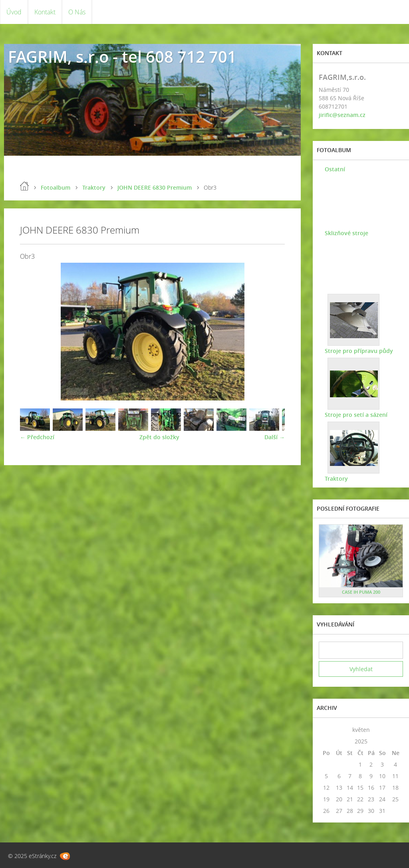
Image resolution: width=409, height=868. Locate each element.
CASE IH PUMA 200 (361, 592)
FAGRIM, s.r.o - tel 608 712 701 (122, 56)
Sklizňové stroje (346, 233)
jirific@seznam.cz (342, 115)
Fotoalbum (56, 187)
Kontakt (45, 12)
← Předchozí (37, 437)
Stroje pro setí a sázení (356, 415)
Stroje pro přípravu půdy (359, 351)
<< (326, 730)
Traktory (94, 187)
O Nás (77, 12)
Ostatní (335, 169)
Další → (275, 437)
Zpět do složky (159, 437)
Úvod (14, 12)
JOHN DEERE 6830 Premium (155, 187)
